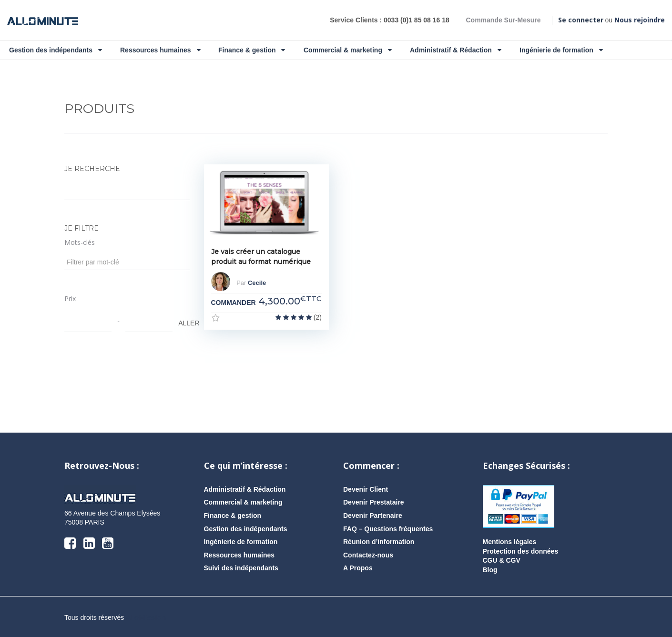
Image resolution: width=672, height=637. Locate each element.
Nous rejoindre (640, 20)
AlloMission (146, 617)
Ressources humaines (160, 50)
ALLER (183, 323)
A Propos (358, 568)
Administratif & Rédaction (456, 50)
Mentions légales (510, 542)
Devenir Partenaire (373, 516)
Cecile (257, 283)
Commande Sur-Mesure (503, 20)
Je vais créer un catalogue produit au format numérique (261, 257)
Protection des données (521, 551)
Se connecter (581, 20)
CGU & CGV (502, 560)
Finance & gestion (252, 50)
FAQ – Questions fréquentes (388, 529)
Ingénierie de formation (561, 50)
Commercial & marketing (348, 50)
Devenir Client (366, 489)
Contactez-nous (368, 555)
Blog (490, 570)
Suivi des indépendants (241, 568)
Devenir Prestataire (374, 502)
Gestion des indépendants (56, 50)
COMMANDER (234, 303)
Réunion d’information (379, 542)
